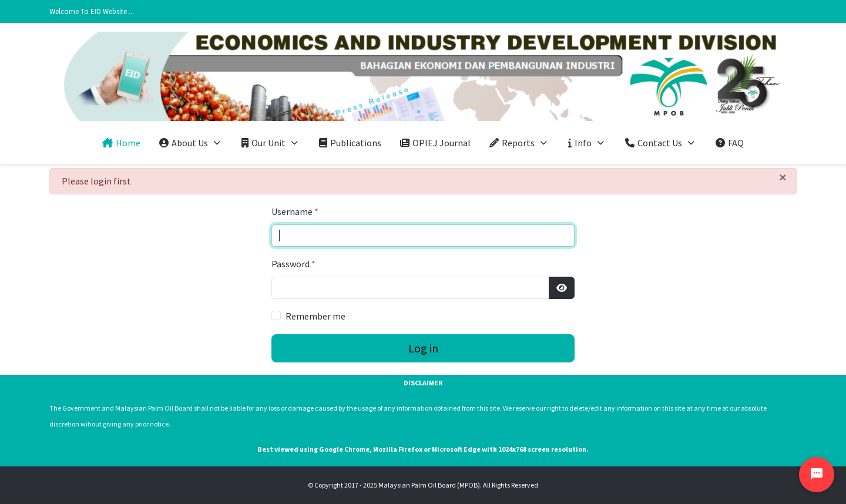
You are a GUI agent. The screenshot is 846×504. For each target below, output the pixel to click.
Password (293, 264)
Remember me (315, 316)
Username (295, 211)
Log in (423, 348)
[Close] (783, 177)
